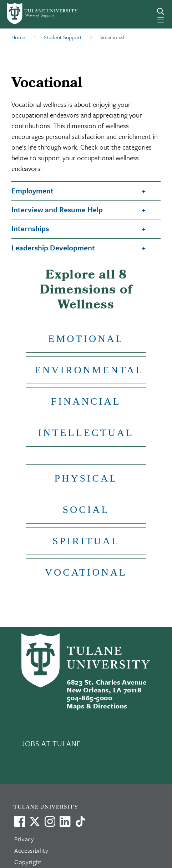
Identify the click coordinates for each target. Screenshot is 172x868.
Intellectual (86, 433)
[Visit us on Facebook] (20, 821)
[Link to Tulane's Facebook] (50, 821)
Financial (86, 401)
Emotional (86, 339)
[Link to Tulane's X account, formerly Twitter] (35, 821)
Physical (86, 478)
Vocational (86, 572)
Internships (30, 228)
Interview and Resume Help (57, 209)
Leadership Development (53, 248)
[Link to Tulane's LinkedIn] (65, 821)
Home (18, 37)
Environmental (89, 370)
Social (86, 510)
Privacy (24, 839)
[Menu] (161, 20)
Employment (32, 191)
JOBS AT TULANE (51, 743)
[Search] (161, 11)
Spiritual (86, 541)
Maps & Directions (97, 706)
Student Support (63, 37)
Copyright (28, 862)
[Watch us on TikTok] (80, 821)
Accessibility (31, 850)
